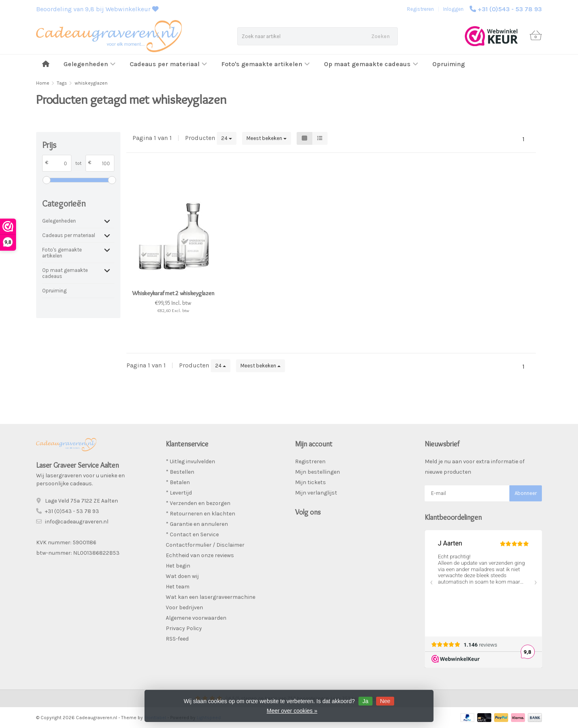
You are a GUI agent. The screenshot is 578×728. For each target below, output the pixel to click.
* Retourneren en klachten (200, 514)
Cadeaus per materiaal (168, 64)
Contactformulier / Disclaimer (205, 545)
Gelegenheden (90, 64)
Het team (178, 587)
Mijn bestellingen (317, 472)
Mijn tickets (310, 482)
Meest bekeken (267, 138)
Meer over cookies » (292, 711)
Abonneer (526, 493)
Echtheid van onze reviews (200, 555)
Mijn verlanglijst (316, 493)
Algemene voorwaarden (196, 618)
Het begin (178, 566)
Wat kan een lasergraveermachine (211, 597)
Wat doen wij (182, 576)
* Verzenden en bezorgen (198, 503)
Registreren (420, 9)
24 (227, 138)
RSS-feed (177, 639)
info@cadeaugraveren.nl (77, 522)
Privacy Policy (184, 628)
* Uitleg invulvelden (190, 461)
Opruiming (449, 64)
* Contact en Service (192, 534)
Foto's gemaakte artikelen (266, 64)
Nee (385, 701)
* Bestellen (180, 472)
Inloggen (453, 9)
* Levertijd (179, 493)
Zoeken (381, 36)
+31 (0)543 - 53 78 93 (510, 9)
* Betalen (178, 482)
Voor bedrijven (184, 607)
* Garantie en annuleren (197, 524)
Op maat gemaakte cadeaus (371, 64)
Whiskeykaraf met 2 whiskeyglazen (173, 293)
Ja (365, 701)
